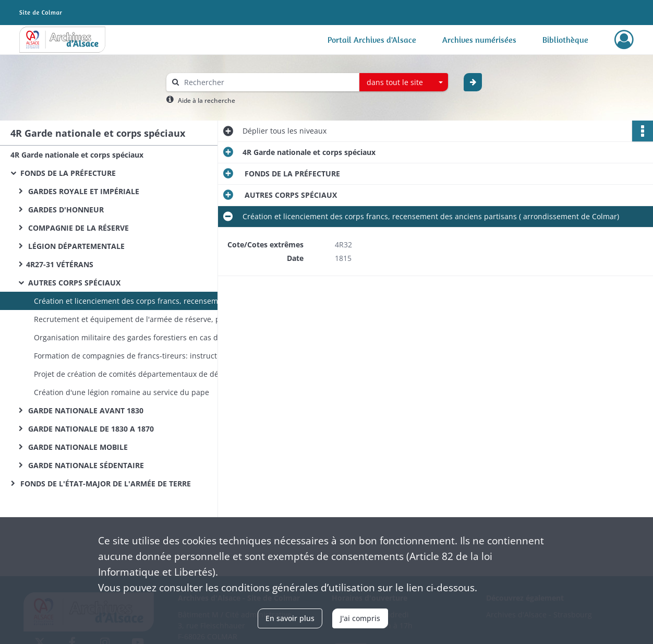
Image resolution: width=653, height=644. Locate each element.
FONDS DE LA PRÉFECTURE (67, 173)
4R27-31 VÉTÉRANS (60, 264)
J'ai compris (360, 618)
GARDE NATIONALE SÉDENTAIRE (85, 465)
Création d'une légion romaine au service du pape (122, 392)
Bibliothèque (565, 40)
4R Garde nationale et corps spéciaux (77, 155)
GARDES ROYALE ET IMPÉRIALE (83, 191)
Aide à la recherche (207, 100)
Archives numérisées (479, 40)
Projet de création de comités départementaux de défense (136, 374)
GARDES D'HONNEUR (65, 210)
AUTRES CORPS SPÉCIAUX (73, 283)
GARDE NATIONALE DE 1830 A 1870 (90, 429)
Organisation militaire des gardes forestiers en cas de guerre (138, 337)
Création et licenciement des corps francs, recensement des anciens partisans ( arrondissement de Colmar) (138, 301)
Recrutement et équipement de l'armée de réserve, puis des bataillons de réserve (138, 319)
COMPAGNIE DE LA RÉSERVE (77, 228)
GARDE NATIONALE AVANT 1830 (85, 410)
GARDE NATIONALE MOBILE (77, 447)
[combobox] (404, 82)
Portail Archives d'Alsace (372, 40)
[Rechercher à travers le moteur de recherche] (268, 82)
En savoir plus (290, 618)
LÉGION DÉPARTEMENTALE (75, 246)
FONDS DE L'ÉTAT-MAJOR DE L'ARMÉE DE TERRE (105, 484)
